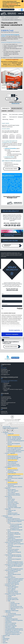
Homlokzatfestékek (12, 506)
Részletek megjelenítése (14, 330)
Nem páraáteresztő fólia (16, 606)
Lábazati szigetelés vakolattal (15, 487)
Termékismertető (6, 108)
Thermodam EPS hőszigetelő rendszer (10, 18)
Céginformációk (4, 400)
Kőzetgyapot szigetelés (11, 626)
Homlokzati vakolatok (10, 577)
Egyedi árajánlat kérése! (11, 169)
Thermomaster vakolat (13, 503)
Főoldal (2, 17)
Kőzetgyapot (8, 467)
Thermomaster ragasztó (14, 494)
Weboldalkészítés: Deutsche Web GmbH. (12, 421)
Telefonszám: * (5, 304)
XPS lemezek (11, 481)
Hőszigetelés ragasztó (11, 586)
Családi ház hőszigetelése (11, 619)
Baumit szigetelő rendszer (14, 466)
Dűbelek (10, 512)
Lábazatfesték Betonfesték (14, 615)
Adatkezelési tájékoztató (6, 398)
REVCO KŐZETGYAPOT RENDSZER (15, 478)
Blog (4, 637)
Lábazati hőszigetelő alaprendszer (13, 485)
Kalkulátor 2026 (6, 636)
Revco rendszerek (12, 463)
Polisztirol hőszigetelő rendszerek (12, 17)
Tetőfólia (12, 602)
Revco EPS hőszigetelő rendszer (15, 562)
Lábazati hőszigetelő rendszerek (13, 570)
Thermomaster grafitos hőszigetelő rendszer (13, 550)
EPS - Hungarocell (9, 434)
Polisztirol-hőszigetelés (11, 623)
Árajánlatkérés (9, 618)
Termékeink (3, 405)
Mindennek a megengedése (12, 334)
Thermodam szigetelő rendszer (15, 448)
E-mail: (3, 299)
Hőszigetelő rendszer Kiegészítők (13, 594)
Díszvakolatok (8, 496)
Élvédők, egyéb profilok (13, 599)
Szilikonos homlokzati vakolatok (15, 580)
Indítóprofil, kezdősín (13, 513)
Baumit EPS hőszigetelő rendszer (15, 563)
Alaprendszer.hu (4, 413)
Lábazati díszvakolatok (13, 583)
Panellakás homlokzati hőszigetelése (14, 620)
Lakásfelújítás (8, 622)
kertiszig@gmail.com (5, 375)
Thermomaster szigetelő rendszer (16, 450)
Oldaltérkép (3, 401)
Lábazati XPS (8, 480)
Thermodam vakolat (13, 502)
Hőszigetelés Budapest (6, 397)
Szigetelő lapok (9, 517)
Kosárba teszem (11, 99)
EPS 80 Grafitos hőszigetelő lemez (16, 520)
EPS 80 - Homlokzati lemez (14, 437)
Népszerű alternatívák (17, 108)
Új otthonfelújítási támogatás (12, 631)
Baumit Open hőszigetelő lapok (15, 540)
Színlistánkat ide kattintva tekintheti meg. (12, 235)
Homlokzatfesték (12, 613)
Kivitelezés (11, 111)
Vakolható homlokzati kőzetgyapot (13, 471)
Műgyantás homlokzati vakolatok (16, 579)
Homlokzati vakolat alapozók (12, 584)
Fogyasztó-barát (4, 404)
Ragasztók (8, 488)
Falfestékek (8, 612)
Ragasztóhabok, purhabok (14, 495)
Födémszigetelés (12, 473)
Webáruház (5, 516)
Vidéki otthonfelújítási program (13, 634)
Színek (4, 641)
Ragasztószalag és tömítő (17, 608)
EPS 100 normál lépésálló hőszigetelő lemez (16, 525)
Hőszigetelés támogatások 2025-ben (14, 630)
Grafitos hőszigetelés (10, 625)
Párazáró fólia (14, 605)
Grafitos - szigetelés (10, 453)
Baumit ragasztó (12, 489)
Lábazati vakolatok (12, 505)
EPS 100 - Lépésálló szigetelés (15, 438)
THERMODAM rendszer (13, 462)
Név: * (3, 294)
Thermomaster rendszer (14, 464)
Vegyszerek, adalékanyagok (14, 508)
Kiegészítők (8, 509)
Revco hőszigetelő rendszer (14, 449)
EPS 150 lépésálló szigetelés (14, 439)
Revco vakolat (11, 501)
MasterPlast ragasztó (13, 591)
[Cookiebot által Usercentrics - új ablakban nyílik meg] (17, 309)
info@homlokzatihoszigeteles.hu (10, 428)
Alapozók (10, 498)
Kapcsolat (5, 643)
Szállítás (4, 111)
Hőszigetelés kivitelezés (8, 616)
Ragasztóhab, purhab (13, 592)
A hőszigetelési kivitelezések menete (14, 629)
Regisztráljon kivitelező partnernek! (8, 403)
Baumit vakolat (11, 499)
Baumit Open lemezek (13, 459)
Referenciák (5, 640)
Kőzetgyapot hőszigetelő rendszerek (14, 565)
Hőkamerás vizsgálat (10, 627)
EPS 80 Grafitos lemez (13, 456)
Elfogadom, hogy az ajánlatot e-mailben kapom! (11, 342)
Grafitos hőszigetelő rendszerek (13, 542)
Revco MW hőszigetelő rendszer (15, 569)
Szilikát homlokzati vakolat (14, 581)
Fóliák (9, 601)
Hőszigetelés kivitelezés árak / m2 (13, 633)
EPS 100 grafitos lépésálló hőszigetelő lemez (16, 528)
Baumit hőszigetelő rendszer (15, 452)
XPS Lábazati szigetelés (13, 533)
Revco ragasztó (11, 492)
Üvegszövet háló (12, 510)
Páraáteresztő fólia (15, 604)
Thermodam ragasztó (13, 491)
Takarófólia (13, 609)
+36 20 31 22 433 (15, 104)
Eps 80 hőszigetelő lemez (14, 519)
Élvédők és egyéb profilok (14, 514)
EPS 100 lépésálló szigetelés (14, 457)
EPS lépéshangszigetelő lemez (15, 541)
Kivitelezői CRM (4, 412)
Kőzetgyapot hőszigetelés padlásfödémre (14, 537)
